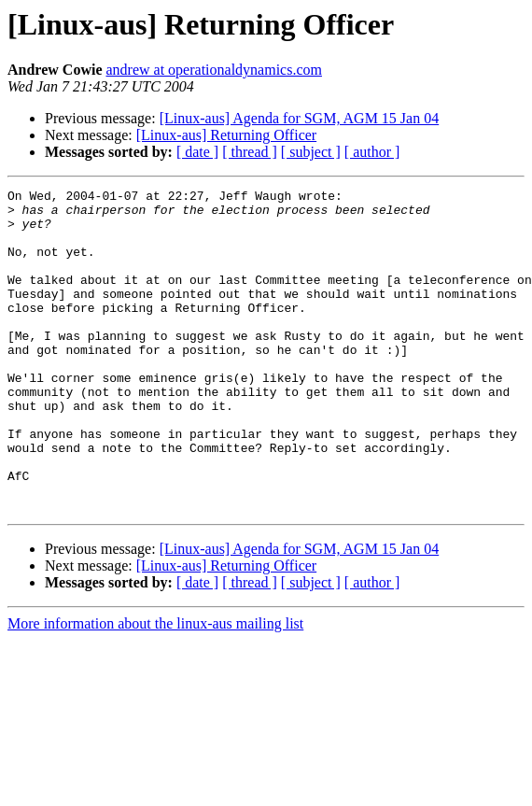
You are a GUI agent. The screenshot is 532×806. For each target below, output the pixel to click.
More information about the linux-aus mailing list (155, 688)
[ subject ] (311, 152)
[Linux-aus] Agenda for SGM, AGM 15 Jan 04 (300, 118)
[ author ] (372, 152)
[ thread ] (250, 152)
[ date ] (197, 152)
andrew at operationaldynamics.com (213, 70)
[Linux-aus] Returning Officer (226, 135)
